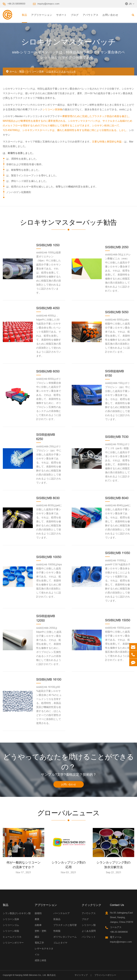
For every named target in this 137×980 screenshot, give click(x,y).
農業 (37, 919)
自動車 (38, 925)
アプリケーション (42, 15)
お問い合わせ (110, 15)
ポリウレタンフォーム (65, 937)
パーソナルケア (62, 913)
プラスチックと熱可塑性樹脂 (65, 928)
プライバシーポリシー (105, 975)
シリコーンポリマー (13, 943)
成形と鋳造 (40, 960)
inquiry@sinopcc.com (48, 4)
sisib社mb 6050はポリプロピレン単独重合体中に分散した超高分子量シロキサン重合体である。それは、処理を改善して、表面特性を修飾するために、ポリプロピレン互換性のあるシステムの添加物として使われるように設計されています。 (49, 399)
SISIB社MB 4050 (48, 308)
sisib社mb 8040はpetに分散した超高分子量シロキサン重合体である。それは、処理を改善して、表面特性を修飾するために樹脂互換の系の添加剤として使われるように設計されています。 (118, 521)
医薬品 (57, 919)
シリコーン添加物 (52, 109)
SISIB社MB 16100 (49, 679)
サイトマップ (81, 975)
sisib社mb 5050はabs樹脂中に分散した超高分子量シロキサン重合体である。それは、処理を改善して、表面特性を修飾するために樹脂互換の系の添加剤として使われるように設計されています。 (117, 336)
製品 (24, 15)
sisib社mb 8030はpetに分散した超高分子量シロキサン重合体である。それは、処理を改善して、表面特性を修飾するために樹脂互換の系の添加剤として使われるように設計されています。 (49, 521)
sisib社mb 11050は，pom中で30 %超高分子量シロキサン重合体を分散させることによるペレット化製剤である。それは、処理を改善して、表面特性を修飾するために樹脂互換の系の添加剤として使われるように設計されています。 (118, 580)
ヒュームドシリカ (12, 937)
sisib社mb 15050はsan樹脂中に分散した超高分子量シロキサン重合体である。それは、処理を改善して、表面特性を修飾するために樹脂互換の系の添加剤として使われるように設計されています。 (118, 644)
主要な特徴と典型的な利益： (108, 142)
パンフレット (89, 937)
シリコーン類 (89, 925)
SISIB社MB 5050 (117, 312)
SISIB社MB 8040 (117, 498)
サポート (61, 15)
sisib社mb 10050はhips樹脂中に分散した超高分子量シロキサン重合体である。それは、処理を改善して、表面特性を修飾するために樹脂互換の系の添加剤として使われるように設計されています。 (49, 580)
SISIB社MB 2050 (117, 247)
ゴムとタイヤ (60, 943)
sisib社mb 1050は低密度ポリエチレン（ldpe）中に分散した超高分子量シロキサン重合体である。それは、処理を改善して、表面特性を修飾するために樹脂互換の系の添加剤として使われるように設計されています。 (49, 273)
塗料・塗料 (40, 931)
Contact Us (117, 905)
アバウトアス (91, 15)
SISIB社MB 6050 (48, 371)
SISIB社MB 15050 (118, 620)
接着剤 (38, 913)
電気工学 (39, 943)
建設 (37, 937)
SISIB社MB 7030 (117, 437)
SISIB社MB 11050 (118, 553)
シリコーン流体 (35, 71)
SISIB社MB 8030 (48, 498)
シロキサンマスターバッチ (61, 71)
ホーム (13, 71)
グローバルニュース (68, 813)
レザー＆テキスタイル (44, 951)
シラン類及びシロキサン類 (17, 913)
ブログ (75, 15)
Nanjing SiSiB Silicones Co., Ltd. (31, 975)
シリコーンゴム (11, 925)
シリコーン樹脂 (11, 931)
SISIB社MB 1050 (48, 245)
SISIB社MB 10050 (49, 557)
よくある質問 (89, 931)
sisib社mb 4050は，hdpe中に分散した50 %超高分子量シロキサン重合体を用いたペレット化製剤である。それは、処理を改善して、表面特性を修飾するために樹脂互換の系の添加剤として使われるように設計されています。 (49, 336)
